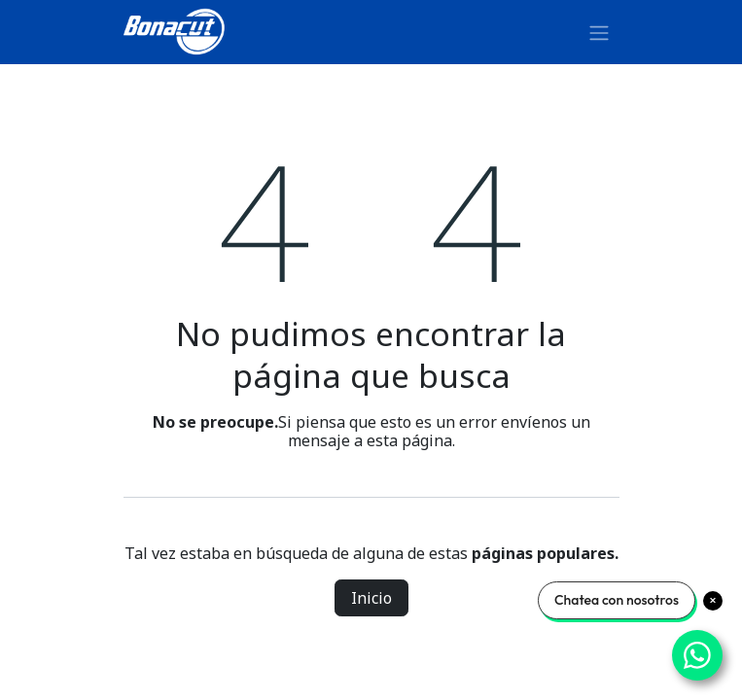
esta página (409, 440)
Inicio (371, 598)
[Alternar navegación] (599, 32)
